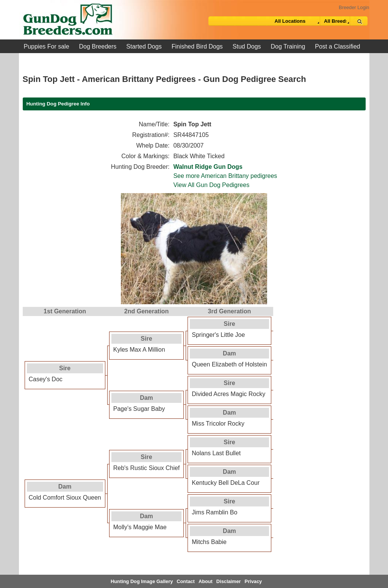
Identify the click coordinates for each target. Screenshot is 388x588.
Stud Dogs (247, 46)
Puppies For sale (47, 46)
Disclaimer (229, 581)
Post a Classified (337, 46)
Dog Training (288, 46)
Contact (186, 581)
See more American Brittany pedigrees (225, 176)
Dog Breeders (98, 46)
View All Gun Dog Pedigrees (211, 185)
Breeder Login (354, 7)
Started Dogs (144, 46)
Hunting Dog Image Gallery (142, 581)
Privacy (253, 581)
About (206, 581)
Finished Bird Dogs (197, 46)
